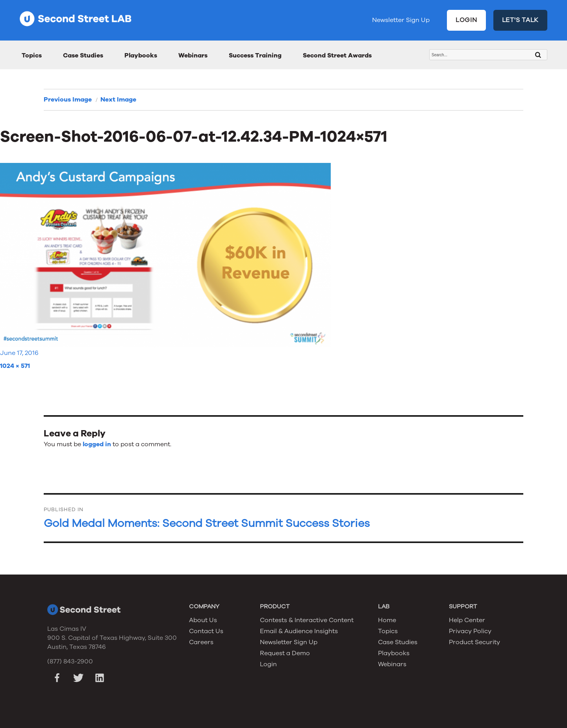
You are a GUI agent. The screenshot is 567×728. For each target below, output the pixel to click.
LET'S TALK (521, 20)
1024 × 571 (15, 366)
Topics (32, 55)
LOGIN (466, 20)
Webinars (193, 55)
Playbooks (141, 55)
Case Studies (83, 55)
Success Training (255, 55)
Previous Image (68, 100)
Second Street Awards (337, 55)
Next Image (118, 100)
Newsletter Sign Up (401, 20)
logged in (97, 444)
